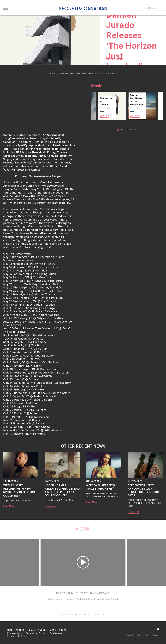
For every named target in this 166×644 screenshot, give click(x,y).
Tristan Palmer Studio (148, 635)
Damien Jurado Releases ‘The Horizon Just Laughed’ (88, 74)
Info (53, 630)
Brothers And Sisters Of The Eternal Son (136, 100)
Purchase (39, 176)
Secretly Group (36, 633)
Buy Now (105, 116)
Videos (42, 630)
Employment (57, 633)
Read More (9, 506)
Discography (15, 633)
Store (63, 630)
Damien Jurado (13, 135)
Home (53, 74)
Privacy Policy (17, 636)
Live (32, 630)
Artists (21, 630)
